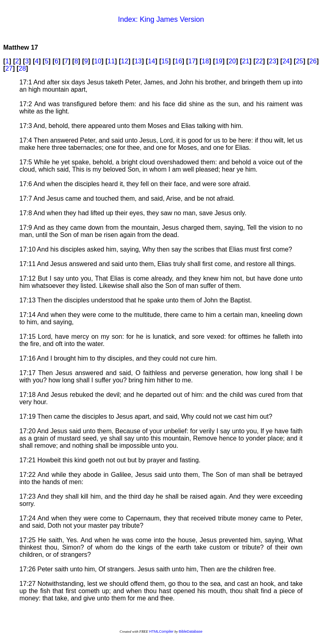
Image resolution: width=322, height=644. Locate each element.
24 (286, 61)
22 (259, 61)
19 (219, 61)
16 (179, 61)
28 (22, 68)
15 (165, 61)
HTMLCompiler (161, 631)
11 (111, 61)
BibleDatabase (190, 631)
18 (205, 61)
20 (232, 61)
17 (192, 61)
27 (9, 68)
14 (152, 61)
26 (313, 61)
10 (98, 61)
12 (125, 61)
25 (299, 61)
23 (273, 61)
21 (246, 61)
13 (138, 61)
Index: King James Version (161, 19)
